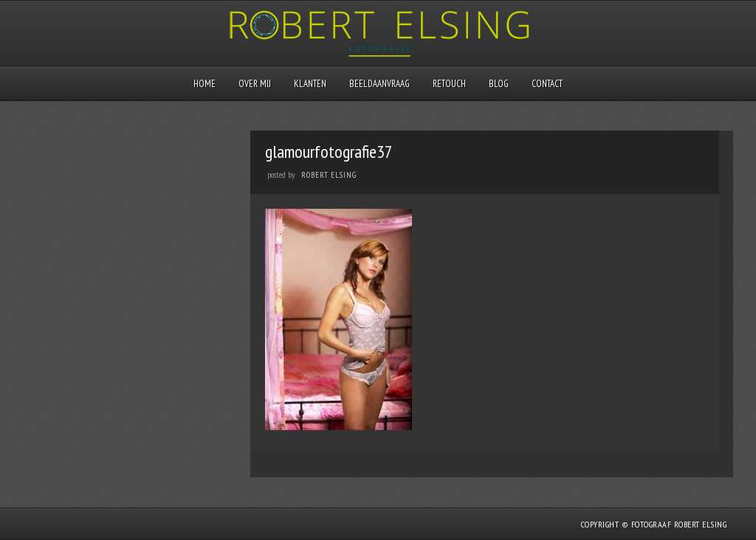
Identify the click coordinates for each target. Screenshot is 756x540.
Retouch (449, 84)
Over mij (255, 84)
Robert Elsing (329, 175)
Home (205, 84)
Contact (547, 84)
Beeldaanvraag (379, 84)
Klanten (310, 84)
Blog (499, 84)
